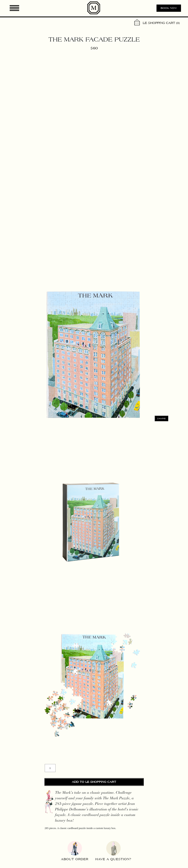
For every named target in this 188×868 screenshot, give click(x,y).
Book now (169, 8)
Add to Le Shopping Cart (94, 782)
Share (161, 419)
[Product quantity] (50, 768)
